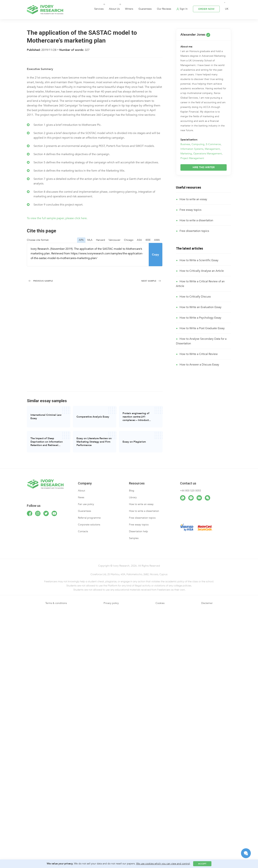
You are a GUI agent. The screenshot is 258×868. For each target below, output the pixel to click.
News (81, 497)
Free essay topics (190, 210)
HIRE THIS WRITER (204, 167)
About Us (114, 9)
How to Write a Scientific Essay (199, 260)
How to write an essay (193, 199)
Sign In (184, 9)
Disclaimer (207, 603)
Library (133, 497)
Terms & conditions (56, 603)
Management (212, 149)
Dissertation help (138, 531)
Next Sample (149, 281)
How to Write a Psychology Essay (200, 318)
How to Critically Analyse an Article (202, 271)
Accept (202, 864)
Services (99, 9)
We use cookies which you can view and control (163, 864)
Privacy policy (111, 603)
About (82, 491)
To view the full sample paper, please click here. (57, 218)
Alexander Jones (195, 35)
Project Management (192, 158)
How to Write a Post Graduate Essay (202, 328)
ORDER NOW (206, 9)
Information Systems (192, 149)
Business (185, 144)
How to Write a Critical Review (199, 354)
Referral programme (89, 518)
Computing (198, 144)
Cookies (160, 603)
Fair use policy (86, 504)
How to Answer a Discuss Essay (199, 365)
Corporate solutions (89, 525)
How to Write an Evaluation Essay (200, 307)
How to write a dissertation (196, 220)
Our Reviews (164, 9)
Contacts (83, 531)
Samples (134, 538)
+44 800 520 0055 (191, 491)
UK (227, 9)
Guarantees (145, 9)
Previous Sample (43, 281)
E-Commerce (213, 144)
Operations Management (208, 154)
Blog (132, 491)
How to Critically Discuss (195, 297)
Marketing (186, 154)
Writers (129, 9)
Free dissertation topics (194, 231)
